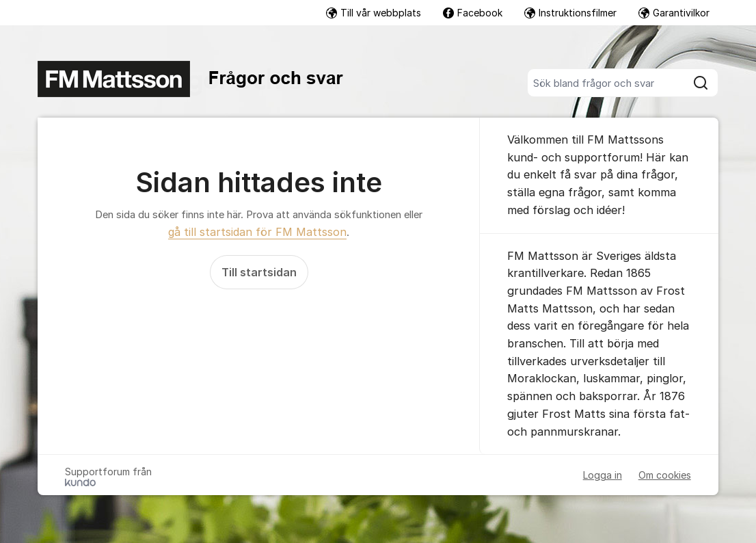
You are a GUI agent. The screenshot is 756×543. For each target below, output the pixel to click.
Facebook (473, 13)
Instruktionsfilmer (570, 13)
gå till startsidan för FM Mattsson (257, 232)
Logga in (603, 475)
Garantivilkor (674, 13)
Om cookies (665, 475)
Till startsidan (259, 272)
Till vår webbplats (374, 13)
